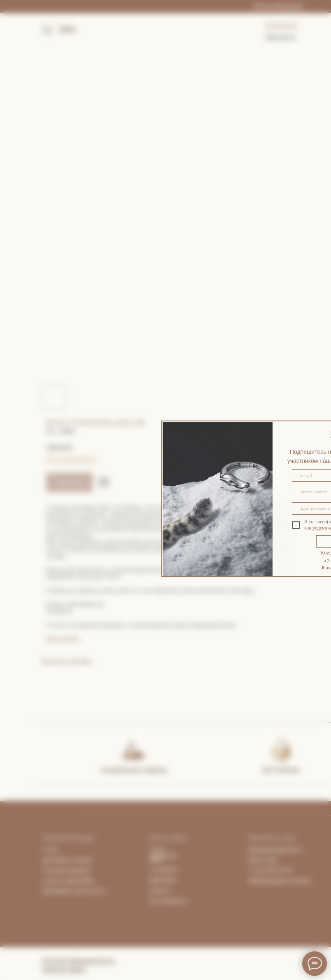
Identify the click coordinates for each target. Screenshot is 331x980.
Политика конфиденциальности (78, 961)
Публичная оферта (64, 969)
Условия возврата (67, 870)
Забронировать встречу (279, 881)
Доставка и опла (65, 860)
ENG (67, 30)
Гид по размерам (71, 458)
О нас (50, 850)
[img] (133, 749)
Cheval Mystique (277, 6)
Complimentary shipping (134, 770)
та (90, 860)
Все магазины (168, 901)
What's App (262, 860)
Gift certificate (281, 770)
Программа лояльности (73, 891)
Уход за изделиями (68, 881)
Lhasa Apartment (163, 853)
